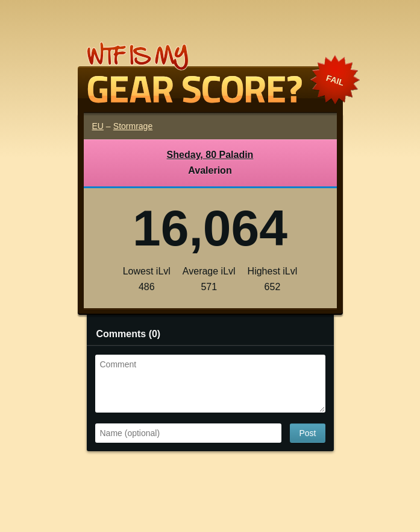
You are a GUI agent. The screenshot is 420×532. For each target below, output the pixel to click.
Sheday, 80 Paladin (210, 155)
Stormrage (133, 126)
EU (98, 126)
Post (307, 433)
